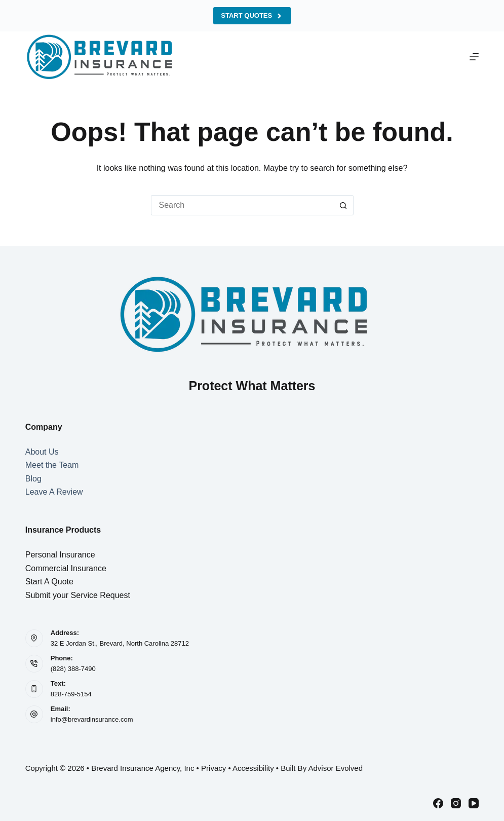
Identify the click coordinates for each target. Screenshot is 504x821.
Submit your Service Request (78, 595)
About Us (42, 452)
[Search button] (343, 205)
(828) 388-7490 (73, 669)
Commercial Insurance (66, 568)
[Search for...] (242, 205)
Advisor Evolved (335, 768)
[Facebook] (438, 803)
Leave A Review (54, 492)
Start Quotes (252, 16)
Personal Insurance (60, 555)
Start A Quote (49, 582)
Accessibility (253, 768)
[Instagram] (456, 803)
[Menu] (474, 57)
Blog (33, 479)
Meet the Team (52, 465)
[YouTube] (474, 803)
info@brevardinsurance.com (92, 719)
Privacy (214, 768)
